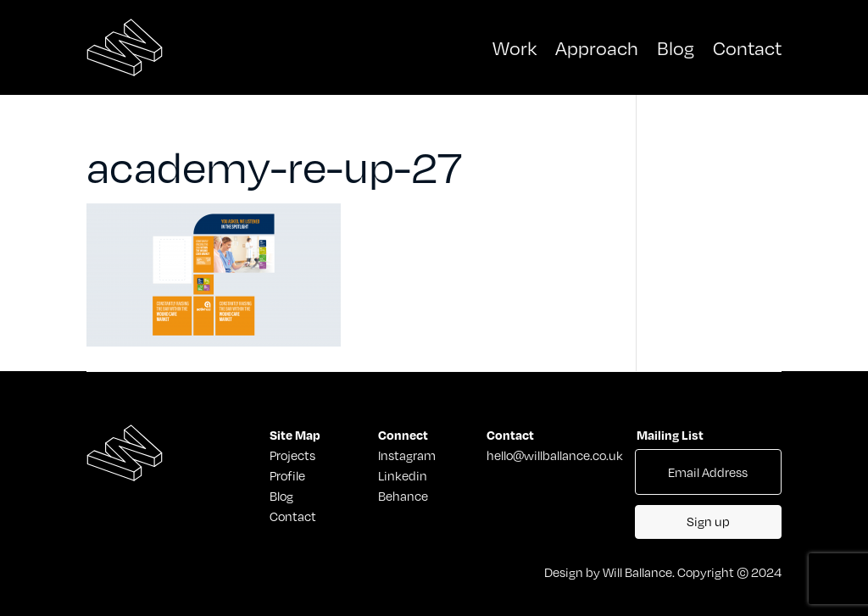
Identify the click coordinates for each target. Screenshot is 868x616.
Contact (747, 47)
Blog (676, 47)
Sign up (708, 521)
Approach (597, 47)
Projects (287, 455)
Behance (403, 496)
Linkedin (403, 475)
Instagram (407, 455)
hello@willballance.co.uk (555, 455)
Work (515, 47)
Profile (287, 475)
